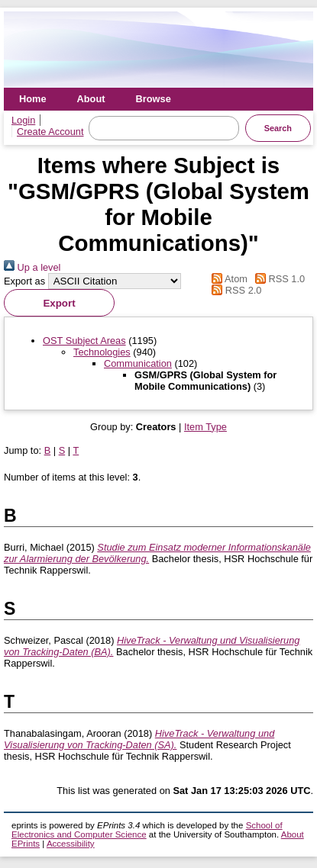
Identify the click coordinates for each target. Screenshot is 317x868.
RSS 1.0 (278, 279)
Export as (24, 281)
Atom (227, 279)
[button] (59, 303)
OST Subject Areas (84, 341)
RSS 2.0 (235, 290)
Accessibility (71, 844)
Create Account (50, 132)
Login (23, 120)
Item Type (205, 427)
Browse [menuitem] (154, 99)
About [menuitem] (91, 99)
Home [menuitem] (33, 99)
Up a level (32, 267)
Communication (138, 363)
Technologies (102, 352)
